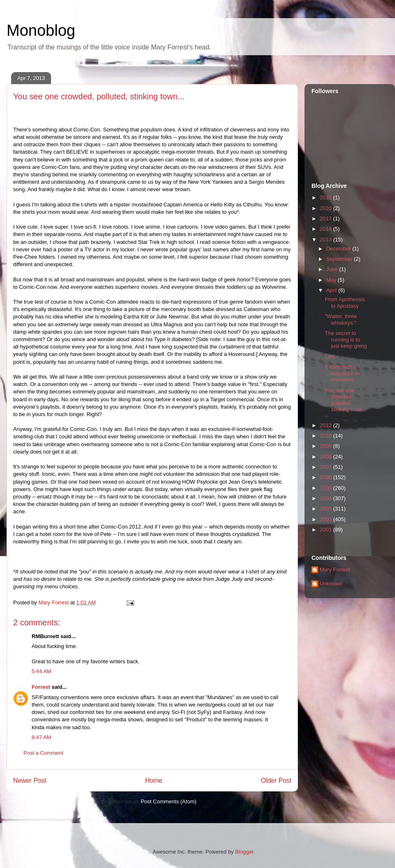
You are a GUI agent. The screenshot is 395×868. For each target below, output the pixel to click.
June (333, 269)
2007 (326, 467)
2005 (326, 488)
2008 (326, 457)
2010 (326, 436)
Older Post (276, 780)
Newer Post (30, 780)
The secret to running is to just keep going (346, 339)
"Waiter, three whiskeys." (341, 319)
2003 (326, 509)
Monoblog (41, 30)
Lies (330, 357)
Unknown (331, 584)
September (340, 259)
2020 (326, 208)
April (332, 290)
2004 (326, 498)
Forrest (41, 687)
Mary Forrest (335, 570)
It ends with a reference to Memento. (342, 373)
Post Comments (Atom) (168, 801)
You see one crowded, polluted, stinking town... (345, 400)
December (339, 249)
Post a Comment (43, 753)
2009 (326, 446)
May (332, 280)
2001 (326, 530)
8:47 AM (42, 737)
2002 (326, 519)
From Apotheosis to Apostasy (345, 303)
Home (154, 780)
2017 (326, 219)
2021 (326, 198)
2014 (326, 229)
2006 (326, 477)
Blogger (244, 852)
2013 (326, 240)
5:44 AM (42, 671)
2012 (326, 425)
